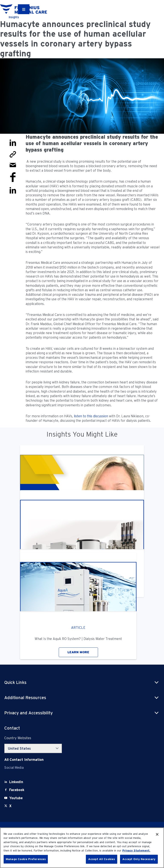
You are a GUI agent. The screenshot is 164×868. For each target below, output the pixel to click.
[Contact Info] (24, 760)
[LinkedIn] (16, 782)
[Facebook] (17, 790)
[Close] (157, 834)
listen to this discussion (91, 416)
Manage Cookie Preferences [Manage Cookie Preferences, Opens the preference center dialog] (26, 859)
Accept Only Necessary (139, 859)
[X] (10, 806)
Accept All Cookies (102, 859)
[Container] (24, 9)
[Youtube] (16, 798)
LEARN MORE (78, 652)
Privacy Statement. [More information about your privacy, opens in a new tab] (136, 851)
